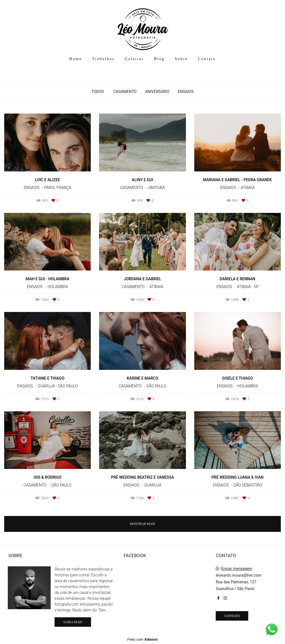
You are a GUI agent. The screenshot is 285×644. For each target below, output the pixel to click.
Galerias (134, 59)
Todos (98, 92)
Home (76, 59)
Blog (159, 59)
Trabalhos (103, 59)
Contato (207, 59)
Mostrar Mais (142, 524)
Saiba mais (73, 622)
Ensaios (186, 92)
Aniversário (157, 92)
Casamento (125, 92)
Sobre (181, 59)
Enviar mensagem (237, 569)
